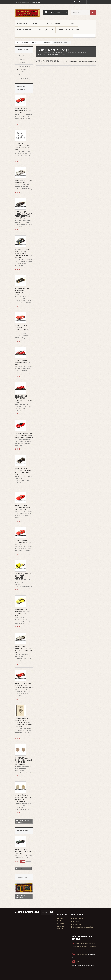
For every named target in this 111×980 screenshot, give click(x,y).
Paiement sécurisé (25, 75)
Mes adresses (76, 924)
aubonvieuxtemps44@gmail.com (83, 965)
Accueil (21, 56)
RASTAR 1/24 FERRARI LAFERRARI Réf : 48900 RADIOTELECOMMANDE (24, 435)
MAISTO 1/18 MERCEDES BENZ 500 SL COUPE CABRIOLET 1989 (23, 649)
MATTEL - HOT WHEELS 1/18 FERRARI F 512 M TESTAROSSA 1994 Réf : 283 (24, 215)
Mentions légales (24, 66)
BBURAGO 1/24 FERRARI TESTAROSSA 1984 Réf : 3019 (24, 508)
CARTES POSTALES (55, 23)
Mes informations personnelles (82, 927)
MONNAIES (23, 23)
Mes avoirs (75, 921)
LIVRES (72, 23)
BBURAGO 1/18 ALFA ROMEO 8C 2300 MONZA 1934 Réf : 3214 (24, 686)
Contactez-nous (80, 2)
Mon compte (77, 915)
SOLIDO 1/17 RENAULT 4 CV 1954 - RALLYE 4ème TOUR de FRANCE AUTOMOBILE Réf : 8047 (24, 253)
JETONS (49, 30)
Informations (23, 50)
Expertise (22, 63)
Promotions (23, 830)
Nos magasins (23, 78)
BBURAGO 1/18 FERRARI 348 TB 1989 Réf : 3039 (23, 110)
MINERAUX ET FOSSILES (29, 30)
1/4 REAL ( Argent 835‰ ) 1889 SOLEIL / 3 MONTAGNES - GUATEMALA (24, 761)
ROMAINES (46, 42)
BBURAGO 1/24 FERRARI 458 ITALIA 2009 (23, 363)
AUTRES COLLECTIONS (69, 30)
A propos (60, 923)
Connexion (91, 2)
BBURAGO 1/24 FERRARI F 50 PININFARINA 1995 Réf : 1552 (24, 399)
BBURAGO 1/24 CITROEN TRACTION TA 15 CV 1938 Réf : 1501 (23, 471)
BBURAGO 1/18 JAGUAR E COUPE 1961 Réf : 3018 (24, 852)
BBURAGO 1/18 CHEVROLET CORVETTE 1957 (21, 328)
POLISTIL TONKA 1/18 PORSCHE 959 (23, 182)
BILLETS (37, 23)
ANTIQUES (36, 42)
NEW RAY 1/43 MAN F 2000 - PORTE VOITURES (23, 576)
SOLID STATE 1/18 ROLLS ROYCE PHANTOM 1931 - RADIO (22, 291)
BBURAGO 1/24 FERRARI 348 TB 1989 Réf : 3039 (23, 543)
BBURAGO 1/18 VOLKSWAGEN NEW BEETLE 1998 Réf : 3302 (23, 612)
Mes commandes (77, 918)
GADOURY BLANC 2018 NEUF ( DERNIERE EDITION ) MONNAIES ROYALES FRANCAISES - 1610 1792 (24, 723)
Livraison (22, 59)
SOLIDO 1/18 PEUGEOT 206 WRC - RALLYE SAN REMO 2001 (23, 147)
